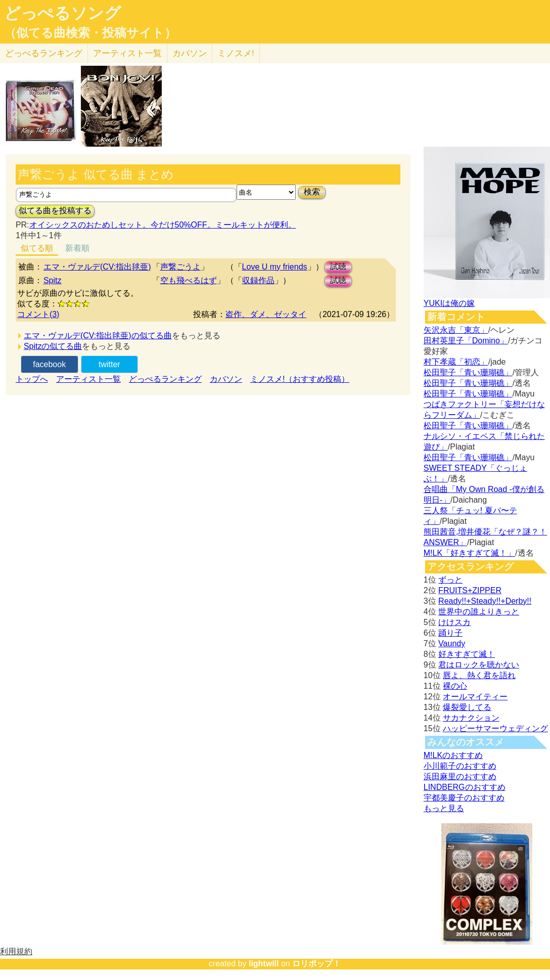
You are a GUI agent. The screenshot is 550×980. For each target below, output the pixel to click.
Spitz (53, 280)
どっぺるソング (62, 13)
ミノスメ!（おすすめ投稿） (300, 379)
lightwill (264, 964)
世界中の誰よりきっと (479, 612)
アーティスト (127, 53)
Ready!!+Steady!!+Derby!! (485, 601)
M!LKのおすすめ (453, 755)
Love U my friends (275, 267)
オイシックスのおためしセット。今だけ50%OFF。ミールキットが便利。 (163, 225)
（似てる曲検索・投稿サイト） (90, 33)
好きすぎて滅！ (467, 654)
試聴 (338, 267)
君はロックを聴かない (479, 665)
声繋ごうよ (180, 267)
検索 (312, 192)
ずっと (450, 580)
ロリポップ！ (316, 964)
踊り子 (450, 633)
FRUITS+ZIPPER (470, 590)
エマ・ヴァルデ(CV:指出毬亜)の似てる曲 (98, 336)
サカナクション (471, 718)
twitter (109, 364)
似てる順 (37, 248)
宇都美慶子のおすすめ (464, 798)
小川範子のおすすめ (460, 766)
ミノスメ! (236, 53)
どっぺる (44, 53)
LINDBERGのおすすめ (465, 787)
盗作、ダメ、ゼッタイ (266, 314)
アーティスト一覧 (88, 379)
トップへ (32, 379)
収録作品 (258, 280)
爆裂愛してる (467, 707)
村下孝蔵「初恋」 (456, 362)
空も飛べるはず (189, 280)
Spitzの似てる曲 (53, 346)
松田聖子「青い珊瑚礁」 (468, 372)
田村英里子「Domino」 (466, 341)
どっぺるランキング (165, 379)
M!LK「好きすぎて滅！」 (469, 553)
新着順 (77, 248)
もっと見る (444, 808)
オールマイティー (475, 697)
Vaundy (452, 643)
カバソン (190, 53)
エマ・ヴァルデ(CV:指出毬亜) (97, 267)
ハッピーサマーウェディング (495, 728)
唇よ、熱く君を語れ (479, 675)
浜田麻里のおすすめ (460, 776)
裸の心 (455, 686)
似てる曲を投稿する (55, 211)
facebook (49, 364)
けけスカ (454, 622)
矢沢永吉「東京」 (456, 330)
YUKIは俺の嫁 (449, 303)
